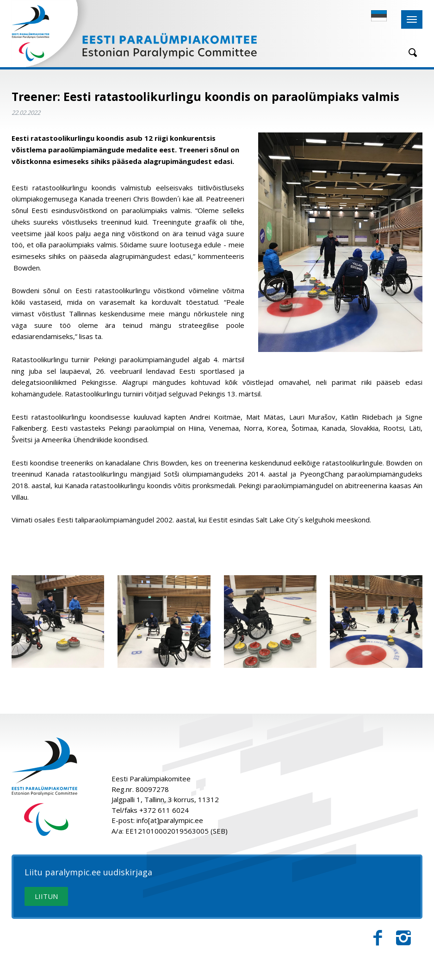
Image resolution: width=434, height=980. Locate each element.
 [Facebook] (378, 938)
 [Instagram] (403, 938)
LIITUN (46, 896)
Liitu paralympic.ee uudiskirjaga (88, 873)
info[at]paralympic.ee (170, 820)
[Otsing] (409, 53)
